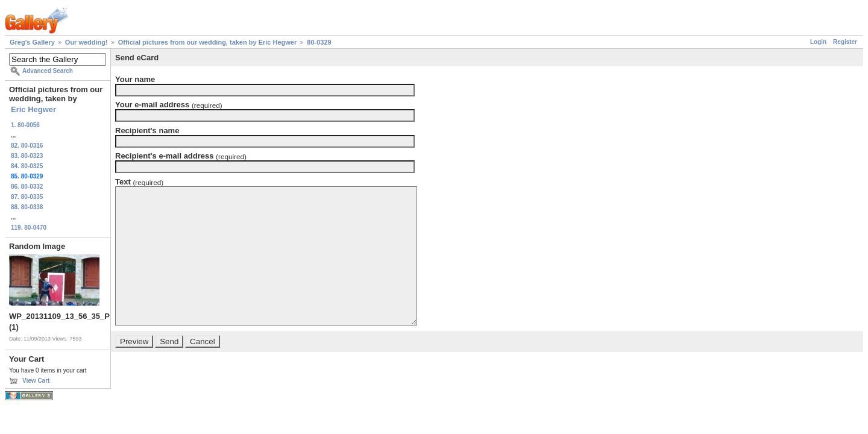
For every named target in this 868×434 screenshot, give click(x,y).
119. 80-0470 (29, 228)
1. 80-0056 (25, 125)
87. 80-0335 (27, 197)
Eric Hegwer (33, 109)
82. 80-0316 (27, 146)
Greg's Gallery (32, 42)
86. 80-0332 (27, 187)
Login (818, 42)
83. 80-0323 (27, 156)
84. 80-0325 (27, 166)
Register (845, 42)
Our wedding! (86, 42)
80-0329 (319, 42)
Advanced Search (48, 71)
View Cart (36, 381)
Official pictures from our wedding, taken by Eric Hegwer (207, 42)
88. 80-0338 (27, 207)
